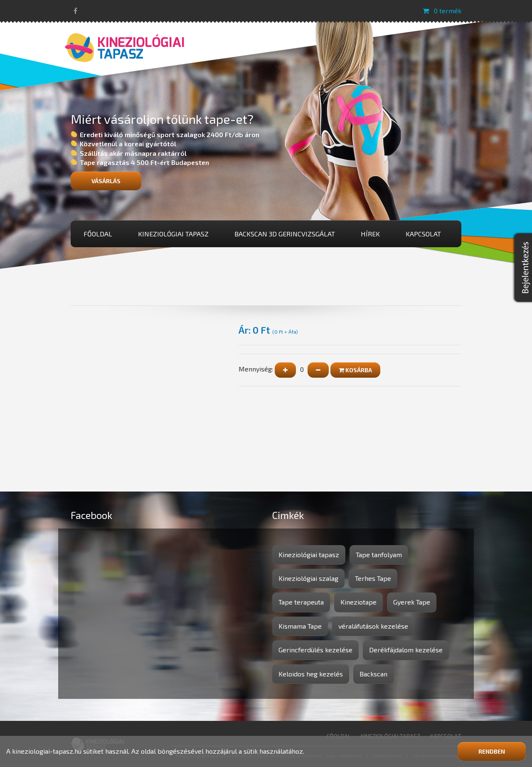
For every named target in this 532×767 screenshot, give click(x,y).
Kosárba (355, 370)
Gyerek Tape (412, 602)
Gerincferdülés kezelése (315, 650)
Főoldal (98, 234)
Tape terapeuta (301, 602)
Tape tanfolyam (379, 554)
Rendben (492, 751)
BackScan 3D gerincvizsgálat (285, 234)
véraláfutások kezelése (373, 626)
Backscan (373, 674)
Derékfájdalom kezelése (406, 650)
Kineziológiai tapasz (173, 234)
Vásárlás (106, 181)
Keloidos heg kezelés (311, 674)
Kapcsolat (423, 234)
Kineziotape (358, 602)
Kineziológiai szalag (308, 578)
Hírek (370, 234)
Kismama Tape (300, 626)
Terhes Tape (373, 578)
